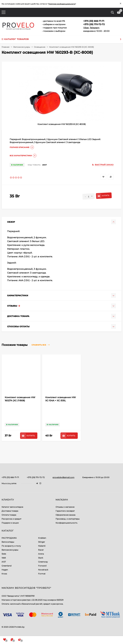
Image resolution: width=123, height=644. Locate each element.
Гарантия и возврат (65, 511)
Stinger (42, 542)
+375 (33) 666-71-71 (10, 477)
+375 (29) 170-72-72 (36, 477)
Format (42, 574)
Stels (4, 554)
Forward (42, 566)
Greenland (6, 566)
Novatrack (43, 570)
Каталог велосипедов (12, 507)
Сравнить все (41, 345)
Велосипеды (8, 542)
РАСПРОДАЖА (9, 538)
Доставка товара (10, 511)
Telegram (95, 28)
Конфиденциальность (66, 523)
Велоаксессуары (10, 550)
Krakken (42, 538)
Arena (41, 554)
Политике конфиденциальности (62, 4)
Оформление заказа (65, 515)
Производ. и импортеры (68, 519)
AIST (4, 562)
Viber (86, 28)
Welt (4, 558)
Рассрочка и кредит (11, 519)
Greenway (43, 562)
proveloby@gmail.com (63, 477)
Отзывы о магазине (65, 507)
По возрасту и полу (11, 546)
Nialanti (42, 546)
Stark (41, 558)
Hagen (5, 570)
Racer (41, 550)
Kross (4, 574)
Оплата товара (9, 515)
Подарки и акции (10, 523)
